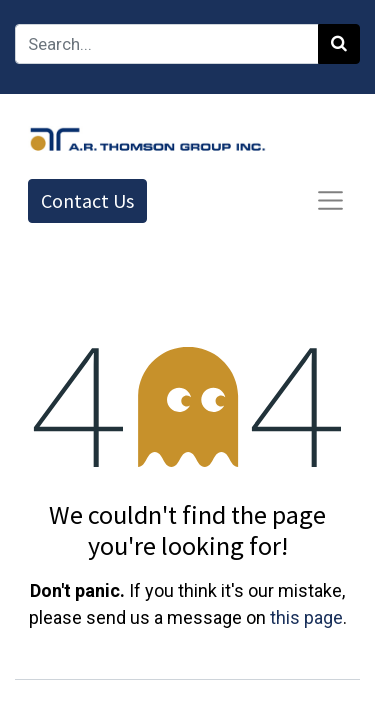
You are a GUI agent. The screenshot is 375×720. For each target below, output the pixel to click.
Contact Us (87, 200)
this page (306, 617)
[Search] (339, 44)
